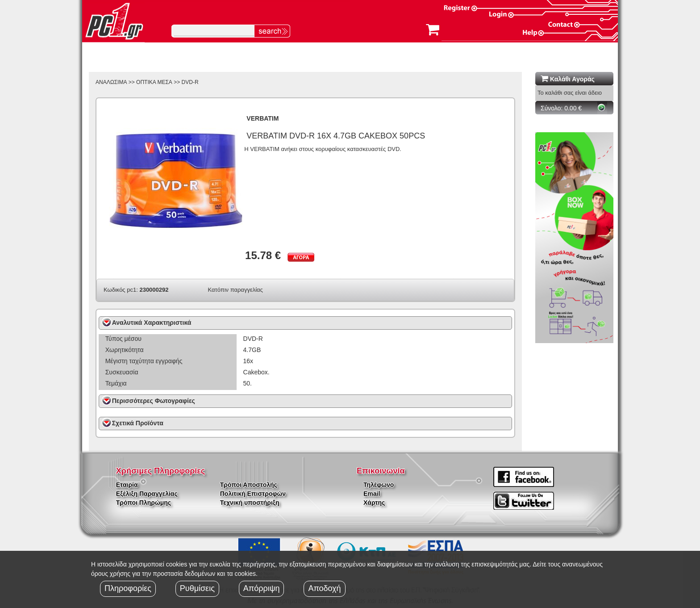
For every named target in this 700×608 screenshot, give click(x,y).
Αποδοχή (324, 588)
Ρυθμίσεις (197, 588)
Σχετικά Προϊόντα (138, 423)
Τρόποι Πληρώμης (144, 503)
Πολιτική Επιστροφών (253, 494)
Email (372, 494)
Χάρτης (374, 503)
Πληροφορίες (128, 588)
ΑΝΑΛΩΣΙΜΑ (111, 82)
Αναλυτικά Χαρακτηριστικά (152, 323)
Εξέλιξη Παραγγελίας (147, 494)
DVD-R (190, 82)
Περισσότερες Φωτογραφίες (154, 401)
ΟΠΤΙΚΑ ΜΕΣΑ (154, 82)
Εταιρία (127, 485)
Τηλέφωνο (379, 485)
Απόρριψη (262, 588)
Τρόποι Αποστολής (249, 485)
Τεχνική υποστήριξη (250, 503)
